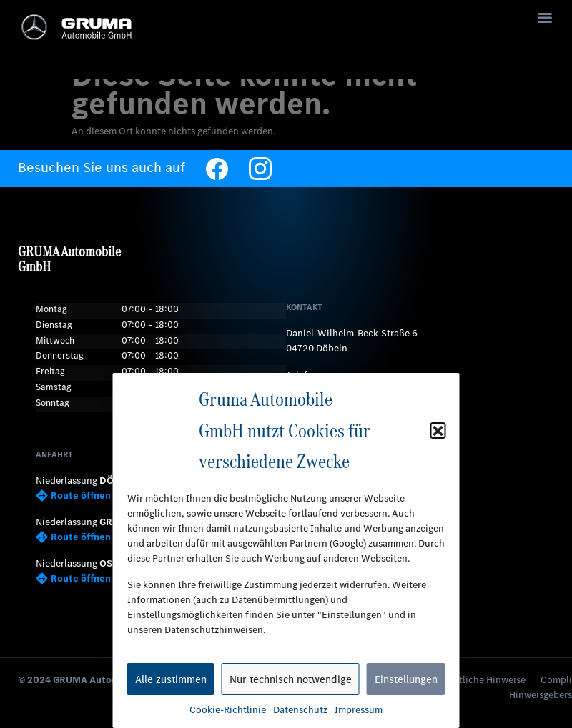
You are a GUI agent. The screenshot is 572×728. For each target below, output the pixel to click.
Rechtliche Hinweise (482, 680)
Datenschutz (300, 710)
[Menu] (545, 18)
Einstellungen (406, 679)
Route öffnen (73, 495)
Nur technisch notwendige (291, 679)
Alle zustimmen (171, 679)
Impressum (359, 710)
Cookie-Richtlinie (228, 710)
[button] (438, 430)
